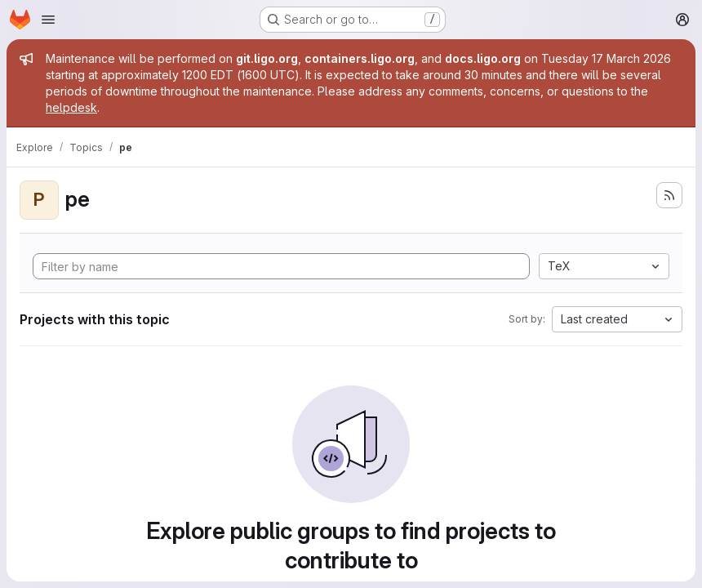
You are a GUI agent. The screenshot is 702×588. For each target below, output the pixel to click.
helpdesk (71, 107)
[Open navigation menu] (48, 20)
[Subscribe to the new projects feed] (669, 195)
